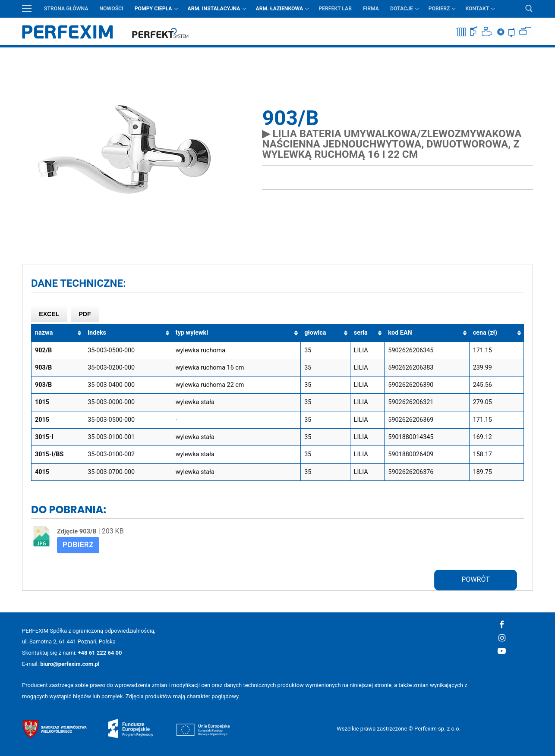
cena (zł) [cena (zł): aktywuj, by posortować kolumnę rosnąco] (485, 333)
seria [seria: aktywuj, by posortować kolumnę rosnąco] (361, 333)
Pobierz (78, 545)
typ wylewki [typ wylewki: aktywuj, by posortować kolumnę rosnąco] (192, 333)
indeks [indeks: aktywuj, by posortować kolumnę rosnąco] (97, 333)
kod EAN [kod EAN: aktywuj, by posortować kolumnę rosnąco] (400, 333)
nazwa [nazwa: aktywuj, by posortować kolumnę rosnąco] (44, 333)
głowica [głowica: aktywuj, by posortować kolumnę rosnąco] (315, 333)
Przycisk (527, 54)
